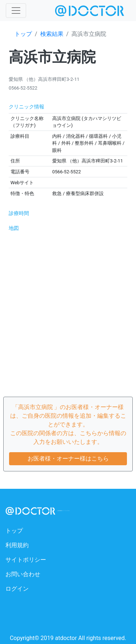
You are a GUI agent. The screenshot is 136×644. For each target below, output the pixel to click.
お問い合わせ (23, 574)
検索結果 (52, 34)
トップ (23, 34)
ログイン (17, 589)
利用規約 (17, 545)
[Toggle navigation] (16, 11)
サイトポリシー (26, 560)
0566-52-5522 (23, 88)
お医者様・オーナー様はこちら (68, 459)
